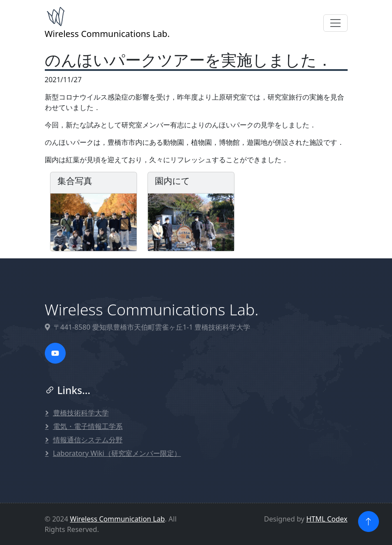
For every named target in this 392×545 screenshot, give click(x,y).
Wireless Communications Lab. (107, 23)
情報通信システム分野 (88, 440)
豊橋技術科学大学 (81, 413)
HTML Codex (327, 519)
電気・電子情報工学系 (88, 426)
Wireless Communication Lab (117, 519)
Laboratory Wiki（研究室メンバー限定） (117, 453)
